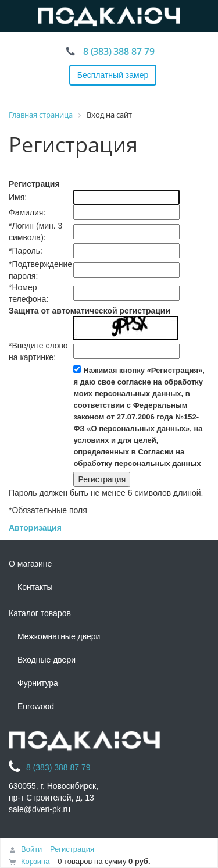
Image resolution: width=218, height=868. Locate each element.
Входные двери (47, 660)
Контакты (35, 587)
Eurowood (36, 706)
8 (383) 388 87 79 (119, 51)
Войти (31, 849)
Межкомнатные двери (59, 636)
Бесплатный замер (113, 75)
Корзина (35, 861)
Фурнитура (38, 683)
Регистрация (72, 849)
